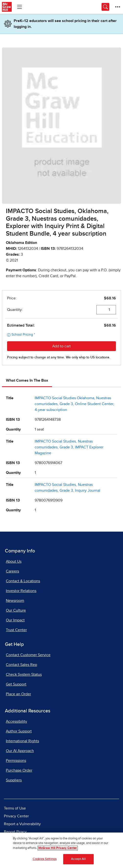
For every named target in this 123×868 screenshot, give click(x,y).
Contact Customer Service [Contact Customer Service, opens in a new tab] (28, 655)
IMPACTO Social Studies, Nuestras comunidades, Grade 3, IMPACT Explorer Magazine (69, 447)
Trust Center (16, 630)
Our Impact (15, 620)
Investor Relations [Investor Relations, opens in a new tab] (21, 591)
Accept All (78, 859)
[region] (61, 850)
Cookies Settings (45, 859)
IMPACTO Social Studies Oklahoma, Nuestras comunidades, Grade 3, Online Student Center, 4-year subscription (74, 404)
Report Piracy (15, 832)
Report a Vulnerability (22, 824)
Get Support (16, 684)
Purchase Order (19, 770)
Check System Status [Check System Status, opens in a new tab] (24, 674)
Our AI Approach (20, 751)
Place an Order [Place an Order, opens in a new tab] (18, 694)
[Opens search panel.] (105, 7)
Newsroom (15, 601)
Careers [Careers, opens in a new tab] (12, 571)
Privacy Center (16, 816)
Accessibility (16, 721)
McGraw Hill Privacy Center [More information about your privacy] (58, 848)
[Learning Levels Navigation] (20, 7)
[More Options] (118, 7)
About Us (14, 561)
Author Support (19, 731)
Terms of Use (15, 808)
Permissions (16, 761)
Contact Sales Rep (21, 665)
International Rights (22, 741)
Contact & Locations (23, 581)
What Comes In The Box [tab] (27, 380)
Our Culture (16, 610)
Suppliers (14, 780)
